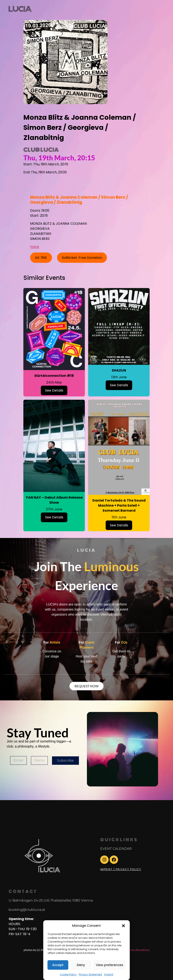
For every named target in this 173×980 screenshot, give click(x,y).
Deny (81, 965)
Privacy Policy (128, 869)
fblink (35, 247)
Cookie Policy (68, 974)
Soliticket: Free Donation (82, 258)
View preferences (110, 965)
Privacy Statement (90, 974)
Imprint (109, 974)
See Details (54, 390)
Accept (58, 965)
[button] (124, 926)
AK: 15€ (41, 258)
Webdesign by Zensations (133, 950)
